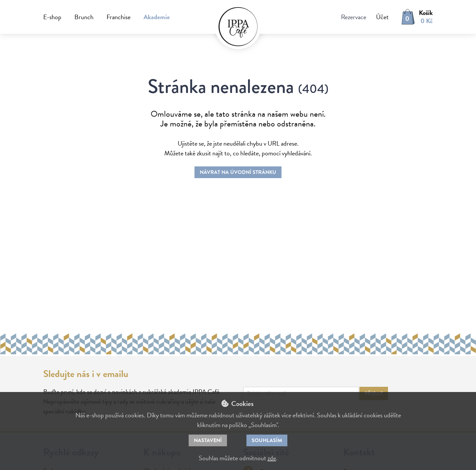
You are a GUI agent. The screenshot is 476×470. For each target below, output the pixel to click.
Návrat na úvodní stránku (238, 172)
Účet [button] (382, 17)
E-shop (52, 17)
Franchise (119, 17)
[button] (377, 17)
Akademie (157, 17)
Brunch (84, 17)
